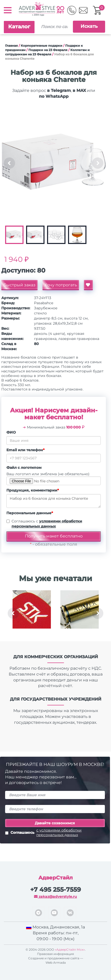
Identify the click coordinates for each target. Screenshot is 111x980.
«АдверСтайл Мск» (70, 950)
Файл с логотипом (24, 468)
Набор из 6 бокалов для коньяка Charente (54, 501)
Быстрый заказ (19, 285)
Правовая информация (55, 954)
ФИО (11, 432)
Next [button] (98, 163)
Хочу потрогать (61, 285)
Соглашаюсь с (47, 524)
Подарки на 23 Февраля (48, 50)
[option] (54, 163)
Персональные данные (30, 513)
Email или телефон (25, 450)
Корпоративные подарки (42, 46)
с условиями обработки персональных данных (59, 832)
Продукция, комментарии (33, 490)
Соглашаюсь (55, 832)
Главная (12, 46)
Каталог (19, 27)
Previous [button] (9, 163)
